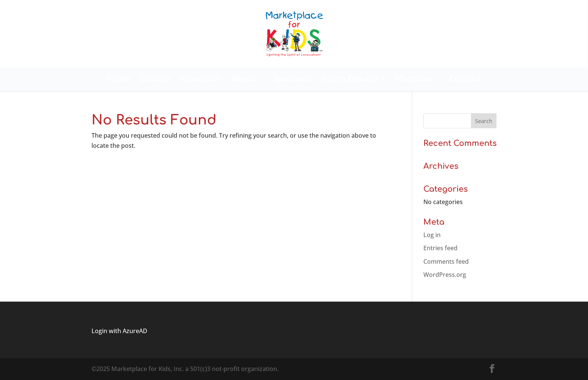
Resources (200, 80)
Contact (465, 80)
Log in (432, 235)
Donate (155, 80)
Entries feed (440, 248)
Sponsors (292, 80)
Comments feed (446, 261)
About (244, 80)
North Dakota (349, 80)
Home (118, 80)
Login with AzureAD (119, 331)
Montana (413, 80)
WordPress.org (445, 275)
